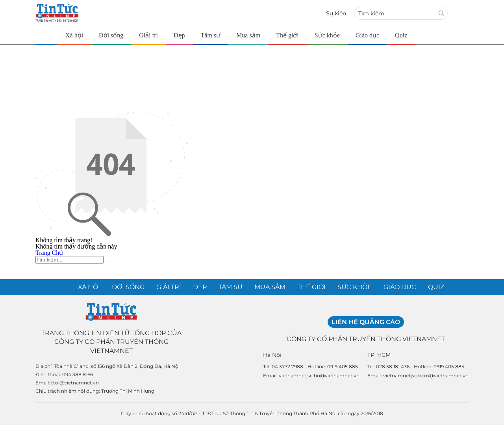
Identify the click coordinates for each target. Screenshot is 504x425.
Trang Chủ (49, 253)
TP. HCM (379, 355)
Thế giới (287, 35)
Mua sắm (248, 35)
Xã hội (74, 35)
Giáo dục (367, 35)
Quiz (401, 35)
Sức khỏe (327, 35)
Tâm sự (211, 35)
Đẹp (179, 35)
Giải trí (148, 35)
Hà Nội (272, 355)
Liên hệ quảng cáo (366, 322)
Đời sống (111, 35)
